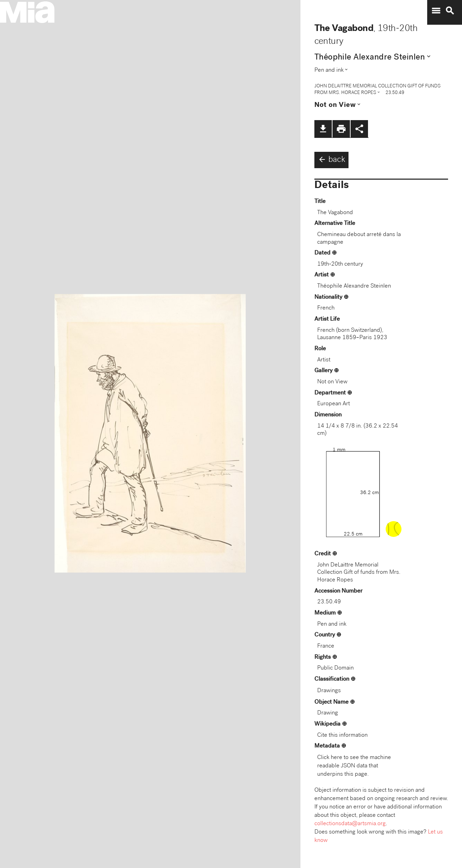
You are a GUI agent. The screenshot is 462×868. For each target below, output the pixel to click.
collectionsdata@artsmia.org (350, 824)
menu (436, 11)
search (450, 11)
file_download (323, 129)
